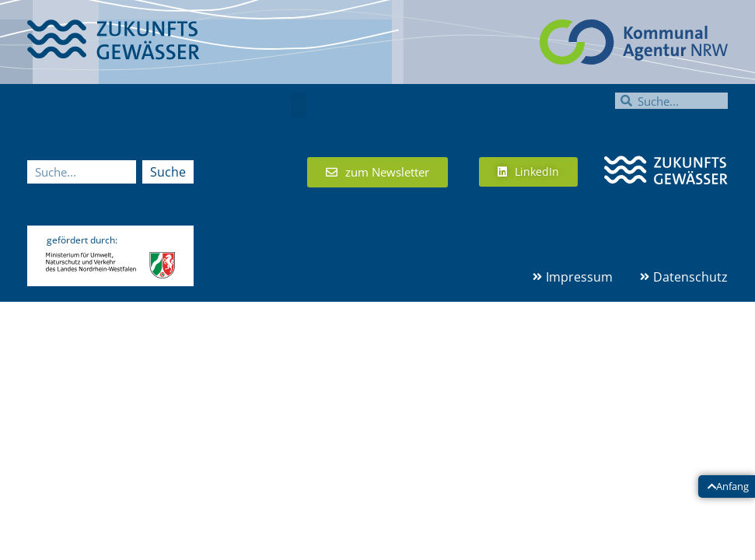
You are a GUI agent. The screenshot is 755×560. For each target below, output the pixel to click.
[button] (299, 105)
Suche (168, 172)
